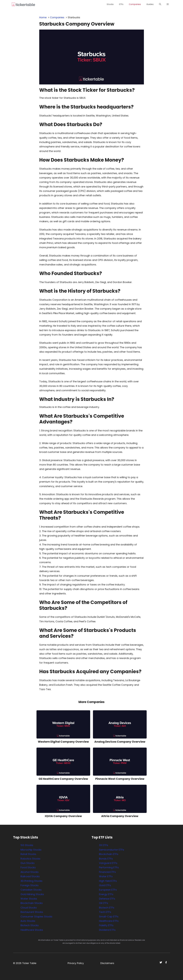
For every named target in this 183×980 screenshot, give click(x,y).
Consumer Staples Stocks (36, 917)
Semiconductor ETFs (112, 850)
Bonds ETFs (106, 859)
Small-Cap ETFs (109, 917)
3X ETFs (104, 845)
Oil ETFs (104, 903)
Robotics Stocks (30, 859)
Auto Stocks (28, 921)
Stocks (110, 4)
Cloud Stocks (29, 908)
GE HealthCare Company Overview (63, 779)
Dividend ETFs (107, 930)
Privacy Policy (76, 963)
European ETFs (108, 890)
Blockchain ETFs (109, 854)
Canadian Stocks (31, 890)
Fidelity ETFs (106, 925)
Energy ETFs (106, 894)
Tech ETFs (105, 912)
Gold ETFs (105, 885)
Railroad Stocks (30, 876)
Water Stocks (29, 899)
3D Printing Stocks (31, 881)
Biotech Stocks (30, 925)
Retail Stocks (28, 854)
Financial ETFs (107, 872)
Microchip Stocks (31, 850)
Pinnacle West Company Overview (120, 779)
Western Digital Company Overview (63, 742)
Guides (150, 4)
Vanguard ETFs (108, 863)
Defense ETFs (107, 899)
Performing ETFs (109, 867)
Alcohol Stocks (30, 872)
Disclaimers (107, 963)
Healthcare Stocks (32, 930)
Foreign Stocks (30, 885)
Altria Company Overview (120, 816)
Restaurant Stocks (32, 912)
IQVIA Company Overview (63, 816)
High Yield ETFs (108, 881)
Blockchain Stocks (32, 903)
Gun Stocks (28, 863)
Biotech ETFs (107, 908)
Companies (135, 4)
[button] (160, 4)
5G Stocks (27, 845)
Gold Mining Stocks (32, 894)
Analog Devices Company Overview (120, 742)
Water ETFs (106, 876)
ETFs (121, 4)
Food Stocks (28, 867)
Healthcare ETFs (109, 921)
